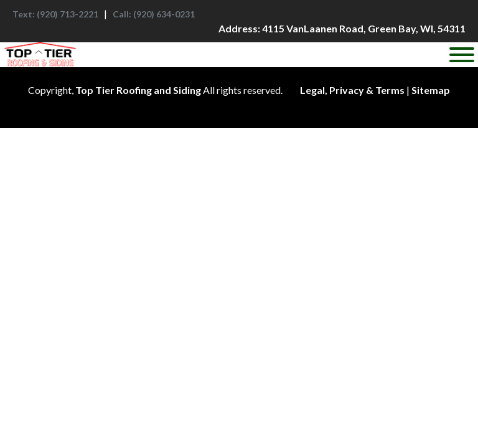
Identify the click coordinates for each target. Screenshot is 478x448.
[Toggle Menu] (462, 55)
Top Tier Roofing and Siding (138, 90)
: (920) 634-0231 (154, 14)
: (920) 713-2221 (55, 14)
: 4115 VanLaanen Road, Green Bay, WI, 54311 (342, 28)
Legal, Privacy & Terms (352, 90)
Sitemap (431, 90)
